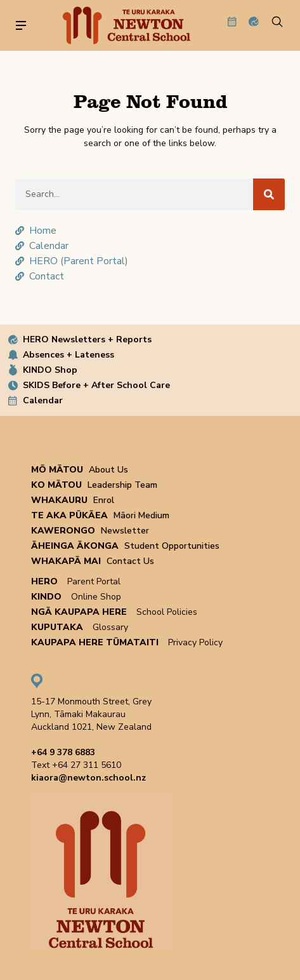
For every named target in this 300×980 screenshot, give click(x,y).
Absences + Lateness (68, 355)
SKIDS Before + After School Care (96, 385)
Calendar (43, 400)
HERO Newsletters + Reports (87, 339)
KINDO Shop (50, 370)
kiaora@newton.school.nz (88, 778)
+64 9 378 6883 (63, 752)
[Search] (269, 194)
